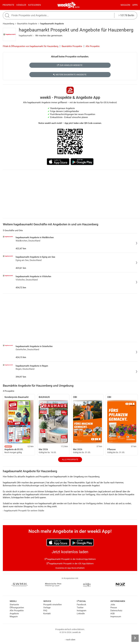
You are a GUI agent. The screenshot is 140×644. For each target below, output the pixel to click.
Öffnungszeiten (17, 608)
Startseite (14, 605)
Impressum (116, 617)
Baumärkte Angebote (27, 24)
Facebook (81, 605)
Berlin (77, 7)
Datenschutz (116, 611)
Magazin (125, 5)
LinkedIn (81, 614)
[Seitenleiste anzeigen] (135, 638)
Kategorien (35, 5)
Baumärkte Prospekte (72, 46)
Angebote (14, 614)
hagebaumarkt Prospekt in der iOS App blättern (70, 564)
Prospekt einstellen (52, 605)
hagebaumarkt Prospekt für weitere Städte (23, 511)
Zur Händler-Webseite (70, 65)
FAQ (45, 611)
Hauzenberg (8, 24)
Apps (135, 5)
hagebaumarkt (26, 36)
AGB (112, 614)
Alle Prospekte (93, 46)
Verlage (47, 608)
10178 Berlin (126, 15)
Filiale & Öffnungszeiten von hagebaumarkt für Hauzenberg (31, 46)
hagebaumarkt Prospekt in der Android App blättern (70, 559)
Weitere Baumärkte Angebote (70, 75)
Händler (21, 5)
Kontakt (47, 614)
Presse (114, 608)
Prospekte (8, 5)
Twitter (80, 608)
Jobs (113, 605)
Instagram (82, 611)
